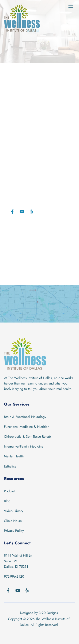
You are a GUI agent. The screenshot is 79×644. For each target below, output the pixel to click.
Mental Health (14, 456)
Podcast (10, 491)
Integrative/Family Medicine (24, 446)
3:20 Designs (48, 613)
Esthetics (10, 466)
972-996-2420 (14, 576)
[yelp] (31, 211)
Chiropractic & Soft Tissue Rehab (27, 437)
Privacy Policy (14, 531)
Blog (7, 501)
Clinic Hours (13, 521)
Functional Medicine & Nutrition (27, 427)
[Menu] (71, 6)
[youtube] (22, 211)
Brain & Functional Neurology (25, 417)
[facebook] (12, 211)
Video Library (14, 511)
